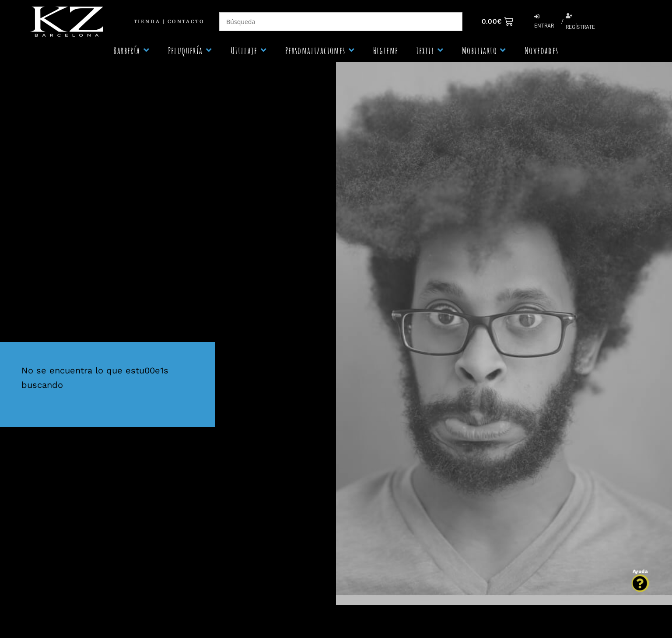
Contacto (186, 22)
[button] (132, 51)
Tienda (147, 22)
